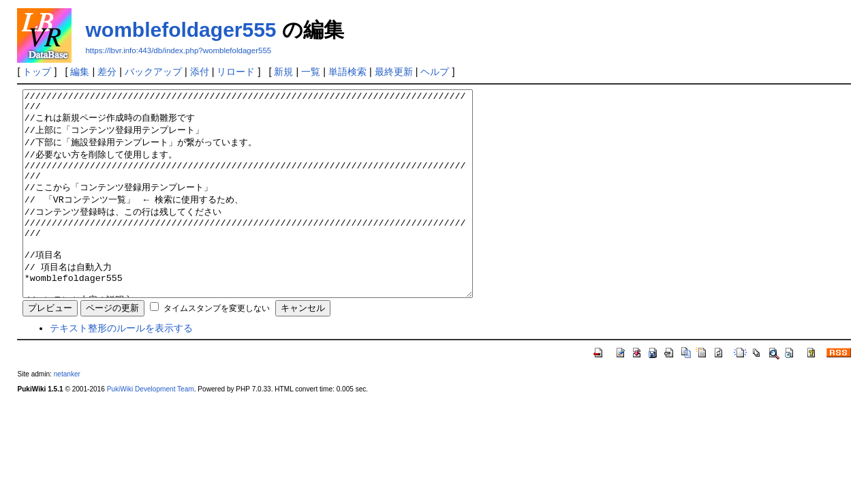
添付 (200, 72)
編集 (80, 72)
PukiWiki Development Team (151, 430)
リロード (236, 72)
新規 (283, 72)
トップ (37, 72)
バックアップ (153, 72)
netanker (67, 415)
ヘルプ (435, 72)
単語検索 (347, 72)
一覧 (311, 72)
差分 (107, 72)
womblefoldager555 (181, 30)
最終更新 (394, 72)
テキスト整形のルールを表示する (121, 369)
